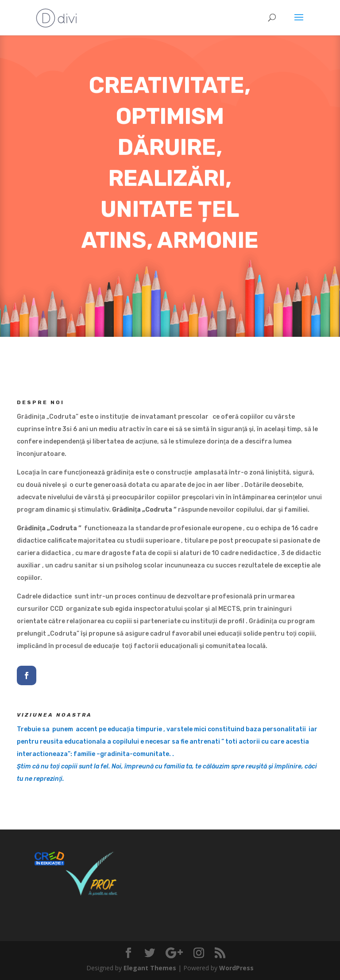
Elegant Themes (150, 968)
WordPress (236, 968)
